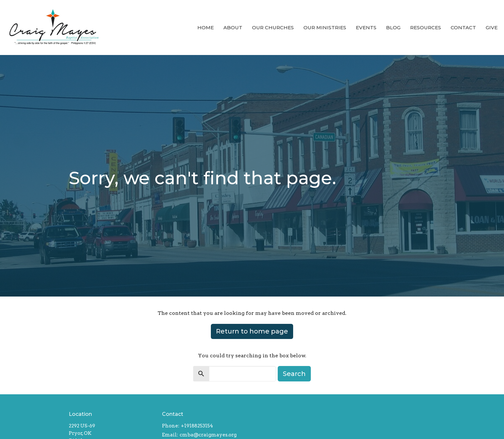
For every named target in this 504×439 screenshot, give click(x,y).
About (233, 27)
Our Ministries (325, 27)
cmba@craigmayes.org (208, 435)
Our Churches (273, 27)
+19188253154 (197, 426)
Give (492, 27)
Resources (426, 27)
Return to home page (252, 331)
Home (206, 27)
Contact (463, 27)
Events (366, 27)
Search (294, 374)
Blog (393, 27)
